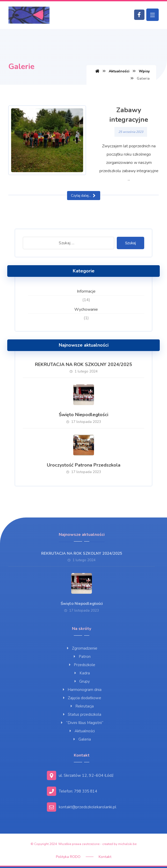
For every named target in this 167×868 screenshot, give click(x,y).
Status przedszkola (82, 714)
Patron (82, 657)
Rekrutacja (82, 706)
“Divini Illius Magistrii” (82, 723)
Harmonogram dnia (82, 690)
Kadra (82, 673)
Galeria (82, 739)
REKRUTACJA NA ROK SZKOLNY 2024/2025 (83, 364)
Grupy (82, 681)
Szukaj (130, 243)
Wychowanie (86, 309)
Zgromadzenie (82, 648)
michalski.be (127, 844)
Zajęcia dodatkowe (82, 698)
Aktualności (82, 731)
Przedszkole (82, 665)
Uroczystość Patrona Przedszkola (84, 465)
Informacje (86, 291)
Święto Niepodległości (83, 415)
